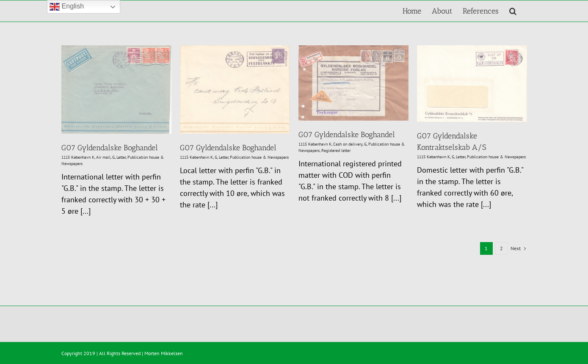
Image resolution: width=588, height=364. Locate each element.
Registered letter (336, 150)
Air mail (103, 157)
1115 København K (78, 157)
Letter (121, 157)
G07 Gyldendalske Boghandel (110, 148)
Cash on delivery (348, 144)
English (67, 7)
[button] (513, 11)
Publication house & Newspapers (259, 157)
